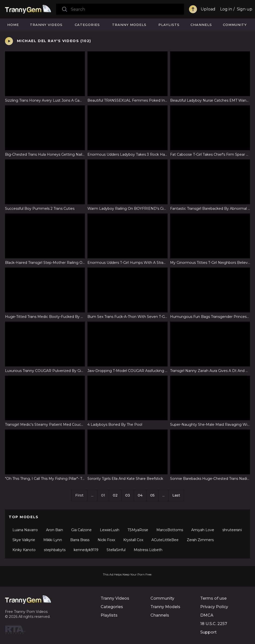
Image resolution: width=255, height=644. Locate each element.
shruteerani (232, 530)
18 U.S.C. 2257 (214, 624)
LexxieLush (110, 530)
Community (235, 25)
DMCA (207, 615)
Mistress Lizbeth (148, 550)
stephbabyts (55, 550)
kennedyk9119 (86, 550)
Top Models (24, 517)
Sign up (245, 9)
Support (208, 632)
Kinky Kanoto (24, 550)
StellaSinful (116, 550)
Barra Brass (80, 540)
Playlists (169, 25)
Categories (87, 25)
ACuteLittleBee (165, 540)
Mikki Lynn (53, 540)
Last (176, 495)
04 (140, 495)
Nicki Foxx (106, 540)
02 (115, 495)
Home (13, 25)
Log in (226, 9)
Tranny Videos (46, 25)
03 (128, 495)
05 (152, 495)
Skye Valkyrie (24, 540)
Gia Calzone (81, 530)
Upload (208, 9)
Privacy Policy (214, 607)
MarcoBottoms (170, 530)
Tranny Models (129, 25)
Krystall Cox (133, 540)
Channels (201, 25)
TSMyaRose (138, 530)
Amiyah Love (203, 530)
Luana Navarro (25, 530)
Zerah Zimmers (200, 540)
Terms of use (213, 598)
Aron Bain (55, 530)
